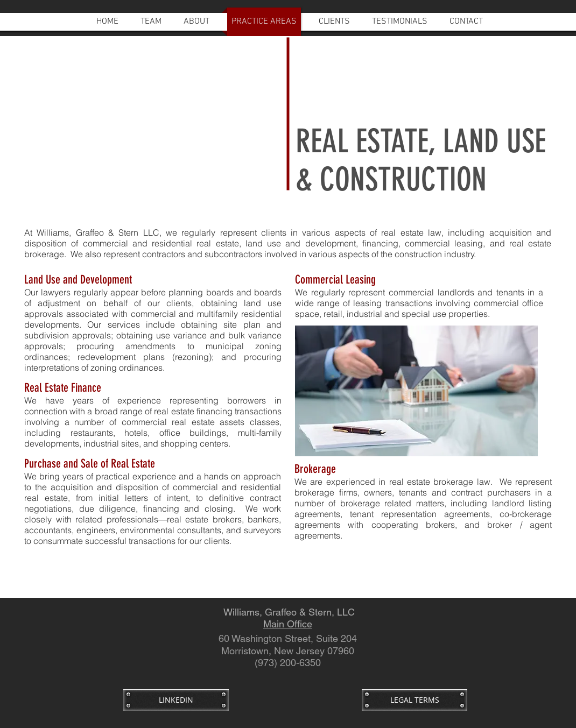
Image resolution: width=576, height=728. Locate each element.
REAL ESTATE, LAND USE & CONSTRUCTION (421, 160)
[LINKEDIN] (176, 700)
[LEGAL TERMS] (415, 700)
